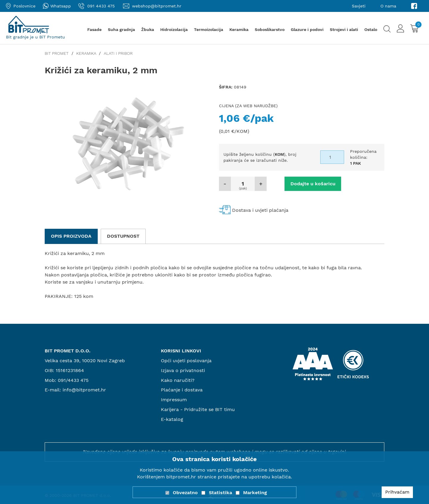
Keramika (239, 29)
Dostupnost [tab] (123, 236)
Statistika (220, 493)
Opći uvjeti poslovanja (186, 361)
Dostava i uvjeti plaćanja (260, 210)
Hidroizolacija (174, 29)
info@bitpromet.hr (84, 390)
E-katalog (172, 419)
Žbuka (148, 29)
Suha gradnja (121, 29)
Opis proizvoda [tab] (71, 236)
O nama (388, 6)
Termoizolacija (209, 29)
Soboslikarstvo (270, 29)
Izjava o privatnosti (183, 370)
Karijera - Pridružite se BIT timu (198, 409)
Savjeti (359, 6)
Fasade (94, 29)
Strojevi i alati (344, 29)
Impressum (174, 400)
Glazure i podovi (307, 29)
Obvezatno (185, 493)
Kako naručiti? (178, 380)
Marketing (255, 493)
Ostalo (371, 29)
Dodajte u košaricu (313, 184)
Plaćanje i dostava (182, 390)
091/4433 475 (73, 380)
